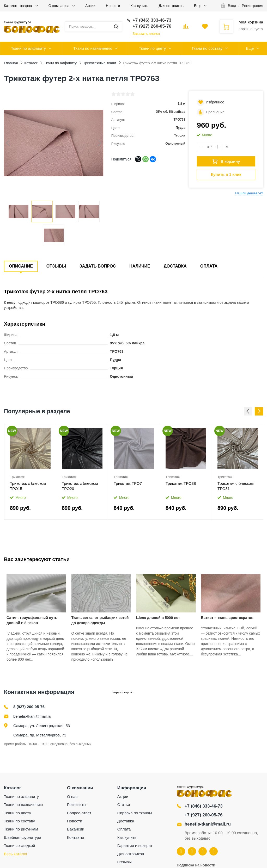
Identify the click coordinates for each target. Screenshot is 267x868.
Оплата (209, 266)
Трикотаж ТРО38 (181, 483)
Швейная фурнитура (23, 837)
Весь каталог (16, 854)
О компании (59, 6)
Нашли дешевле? (249, 193)
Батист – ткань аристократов (227, 618)
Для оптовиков (171, 6)
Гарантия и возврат (135, 845)
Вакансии (76, 829)
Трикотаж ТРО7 (128, 483)
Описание (21, 266)
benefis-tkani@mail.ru (32, 716)
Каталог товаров (18, 6)
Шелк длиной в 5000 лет (158, 618)
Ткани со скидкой (19, 845)
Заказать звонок (146, 34)
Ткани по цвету (152, 48)
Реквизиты (77, 805)
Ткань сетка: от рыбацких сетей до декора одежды (100, 620)
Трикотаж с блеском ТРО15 (28, 486)
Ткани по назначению (93, 48)
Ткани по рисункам (21, 829)
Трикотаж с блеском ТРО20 (80, 486)
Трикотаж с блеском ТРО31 (236, 486)
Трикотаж (17, 477)
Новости (113, 6)
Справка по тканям (135, 813)
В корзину (226, 162)
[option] (30, 471)
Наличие (140, 266)
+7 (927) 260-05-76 (204, 815)
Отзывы (56, 266)
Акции (90, 6)
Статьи (124, 805)
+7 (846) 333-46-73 (204, 806)
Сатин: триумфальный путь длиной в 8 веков (32, 620)
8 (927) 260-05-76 (29, 707)
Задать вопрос (98, 266)
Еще (198, 6)
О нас (72, 796)
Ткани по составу (207, 48)
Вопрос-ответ (79, 813)
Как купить (139, 6)
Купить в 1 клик (226, 174)
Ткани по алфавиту (28, 48)
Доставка (175, 266)
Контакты (75, 837)
